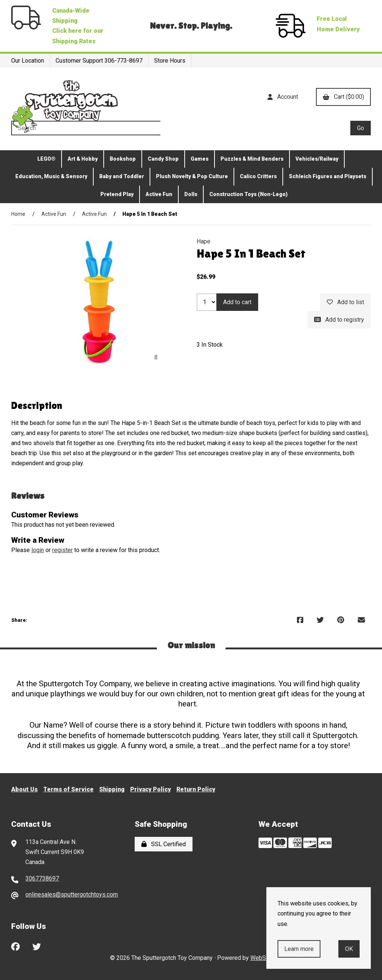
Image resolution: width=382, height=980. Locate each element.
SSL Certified (164, 844)
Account (283, 97)
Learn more (299, 949)
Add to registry (339, 320)
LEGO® (46, 159)
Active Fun (159, 194)
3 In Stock (210, 345)
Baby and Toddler (122, 176)
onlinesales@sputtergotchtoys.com (72, 894)
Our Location (28, 61)
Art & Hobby (83, 159)
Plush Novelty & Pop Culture (192, 176)
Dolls (191, 194)
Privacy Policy (151, 789)
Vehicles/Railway (317, 159)
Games (200, 159)
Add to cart (237, 302)
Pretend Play (117, 194)
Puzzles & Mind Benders (252, 159)
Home (18, 214)
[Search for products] (181, 128)
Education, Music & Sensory (51, 176)
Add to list (345, 302)
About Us (24, 789)
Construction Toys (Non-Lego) (248, 194)
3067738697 (42, 878)
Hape (203, 241)
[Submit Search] (361, 128)
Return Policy (196, 789)
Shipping (112, 789)
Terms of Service (68, 789)
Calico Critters (258, 176)
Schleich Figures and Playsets (328, 176)
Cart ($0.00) (343, 97)
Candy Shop (163, 159)
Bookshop (123, 159)
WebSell (261, 958)
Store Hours (170, 61)
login (38, 550)
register (62, 550)
